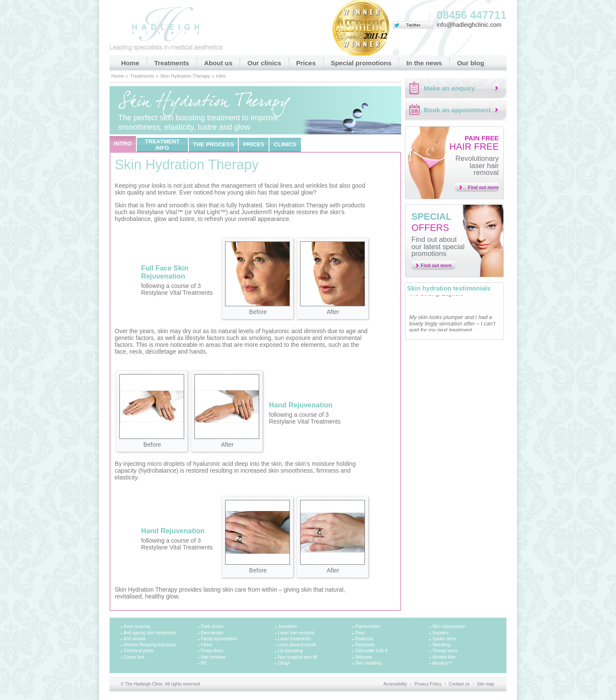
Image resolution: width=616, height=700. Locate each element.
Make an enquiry (449, 88)
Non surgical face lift (298, 657)
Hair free (474, 143)
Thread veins (445, 651)
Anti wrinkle (135, 639)
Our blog (471, 63)
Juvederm (288, 626)
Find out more (484, 187)
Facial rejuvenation (219, 639)
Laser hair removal (296, 633)
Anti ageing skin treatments (150, 633)
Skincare (364, 657)
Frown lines (212, 651)
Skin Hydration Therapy (185, 76)
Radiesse (364, 639)
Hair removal (213, 657)
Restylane (365, 645)
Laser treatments (294, 639)
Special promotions (361, 63)
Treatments (172, 63)
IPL (204, 663)
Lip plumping (290, 651)
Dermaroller (212, 633)
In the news (424, 63)
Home (130, 63)
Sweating (441, 645)
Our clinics (264, 63)
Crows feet (134, 657)
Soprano (441, 633)
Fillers (207, 645)
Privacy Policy (428, 684)
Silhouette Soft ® (372, 651)
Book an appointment (457, 110)
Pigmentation (368, 626)
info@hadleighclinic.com (469, 25)
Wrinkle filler (444, 657)
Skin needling (368, 663)
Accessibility (395, 684)
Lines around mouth (297, 645)
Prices (306, 63)
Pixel (360, 633)
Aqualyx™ (442, 663)
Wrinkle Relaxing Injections (150, 645)
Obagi (284, 663)
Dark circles (212, 626)
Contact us (459, 684)
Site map (486, 684)
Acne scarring (137, 626)
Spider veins (444, 639)
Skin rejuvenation (449, 626)
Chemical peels (139, 651)
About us (218, 63)
